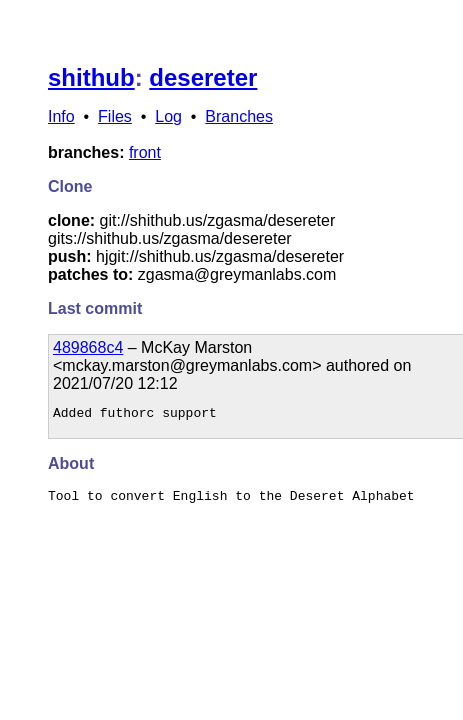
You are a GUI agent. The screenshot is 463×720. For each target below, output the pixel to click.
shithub (91, 77)
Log (168, 116)
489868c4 (88, 347)
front (145, 152)
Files (115, 116)
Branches (239, 116)
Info (61, 116)
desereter (203, 77)
